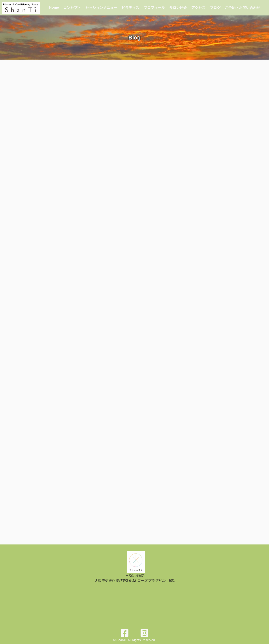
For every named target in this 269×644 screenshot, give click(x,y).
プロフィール (154, 8)
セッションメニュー (101, 8)
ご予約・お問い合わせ (243, 8)
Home (54, 7)
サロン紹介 (178, 8)
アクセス (198, 8)
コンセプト (72, 8)
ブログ (215, 8)
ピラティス (130, 8)
